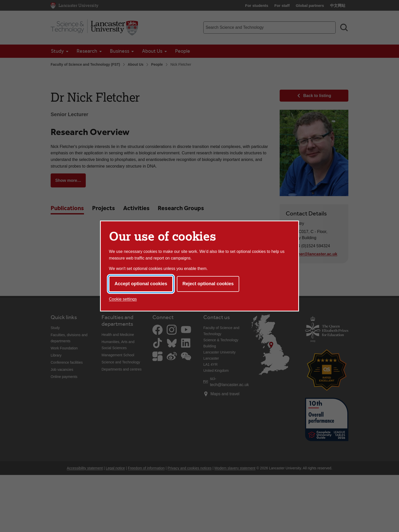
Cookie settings (123, 299)
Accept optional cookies (141, 284)
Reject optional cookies (208, 284)
